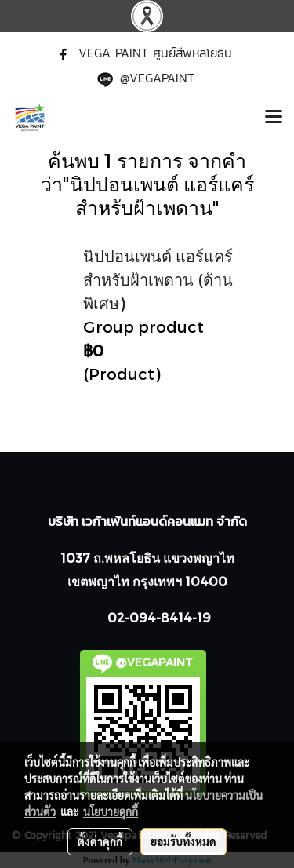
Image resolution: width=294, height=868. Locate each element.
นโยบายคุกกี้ (111, 811)
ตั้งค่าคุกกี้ (100, 841)
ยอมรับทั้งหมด (183, 841)
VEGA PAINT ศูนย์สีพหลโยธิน (155, 53)
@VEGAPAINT (157, 78)
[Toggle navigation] (274, 118)
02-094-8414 (150, 617)
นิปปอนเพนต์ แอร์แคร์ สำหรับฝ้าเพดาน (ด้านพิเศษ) (158, 279)
